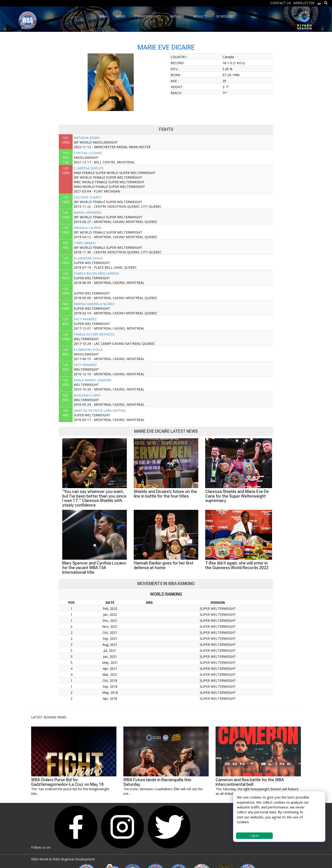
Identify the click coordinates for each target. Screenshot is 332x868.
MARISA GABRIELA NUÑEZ (94, 304)
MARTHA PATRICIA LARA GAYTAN (100, 410)
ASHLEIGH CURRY (87, 395)
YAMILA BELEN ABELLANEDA (96, 273)
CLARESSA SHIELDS (89, 168)
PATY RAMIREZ (85, 319)
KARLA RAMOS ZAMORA (92, 380)
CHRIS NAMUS (85, 243)
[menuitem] (319, 3)
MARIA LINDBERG (87, 212)
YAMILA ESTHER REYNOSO (94, 334)
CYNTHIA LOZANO (88, 153)
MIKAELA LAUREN (87, 228)
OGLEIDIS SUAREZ (88, 197)
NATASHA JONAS (87, 138)
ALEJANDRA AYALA (88, 258)
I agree (254, 836)
